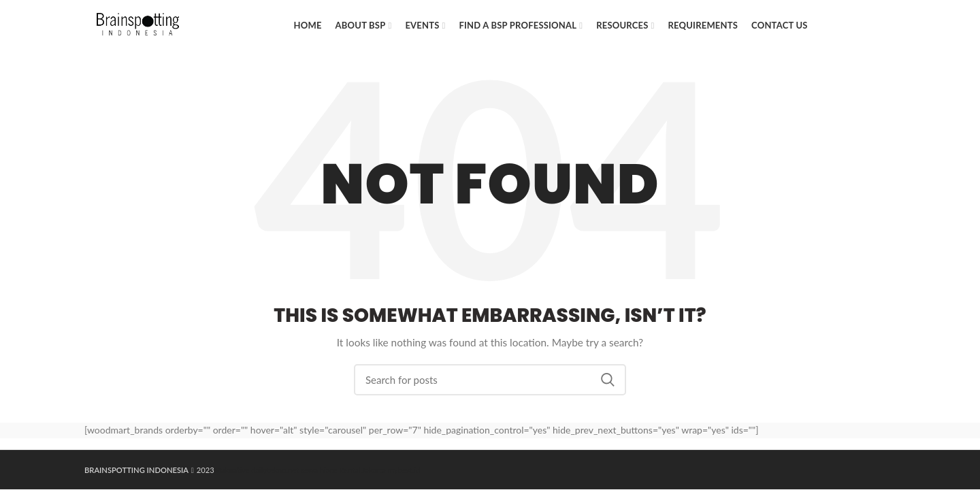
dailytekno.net (275, 470)
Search (608, 380)
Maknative (232, 470)
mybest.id (404, 470)
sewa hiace (319, 470)
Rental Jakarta (362, 470)
